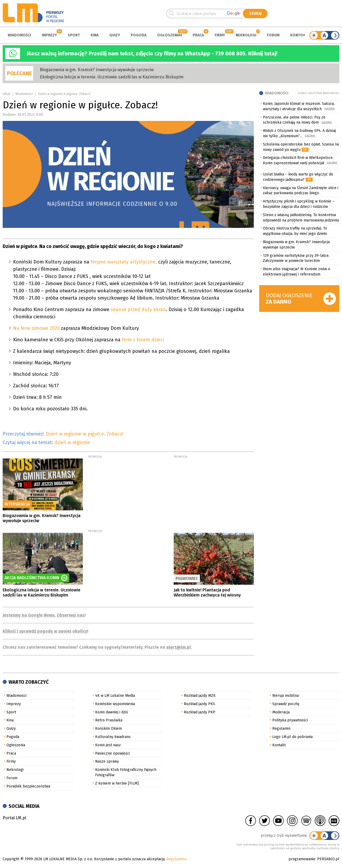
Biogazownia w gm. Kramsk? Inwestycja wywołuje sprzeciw (97, 70)
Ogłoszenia (169, 35)
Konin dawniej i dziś (112, 712)
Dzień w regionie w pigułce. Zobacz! (85, 434)
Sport (74, 35)
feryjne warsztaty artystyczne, (123, 262)
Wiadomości (19, 35)
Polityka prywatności (290, 720)
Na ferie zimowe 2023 (37, 328)
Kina (95, 35)
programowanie (302, 859)
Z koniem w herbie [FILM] (117, 783)
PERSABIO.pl (328, 859)
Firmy (220, 35)
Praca (198, 35)
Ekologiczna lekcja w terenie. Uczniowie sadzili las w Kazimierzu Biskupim (112, 77)
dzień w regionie (72, 442)
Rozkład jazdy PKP (200, 712)
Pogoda (139, 35)
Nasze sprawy (107, 761)
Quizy (115, 35)
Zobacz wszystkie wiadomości (318, 93)
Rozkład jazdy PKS (199, 704)
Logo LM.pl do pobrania (292, 737)
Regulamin (281, 729)
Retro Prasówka (109, 720)
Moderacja (281, 712)
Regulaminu (176, 859)
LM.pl (6, 94)
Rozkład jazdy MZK (200, 696)
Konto (297, 35)
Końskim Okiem (108, 729)
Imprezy (49, 35)
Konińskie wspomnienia (115, 704)
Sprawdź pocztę (286, 704)
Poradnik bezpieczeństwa (28, 786)
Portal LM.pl (14, 818)
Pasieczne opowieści (112, 753)
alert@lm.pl (178, 647)
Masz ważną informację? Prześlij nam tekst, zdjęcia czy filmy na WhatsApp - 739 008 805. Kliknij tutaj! (152, 53)
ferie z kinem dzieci (144, 340)
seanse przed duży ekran (138, 309)
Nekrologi (246, 35)
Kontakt (279, 745)
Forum (273, 35)
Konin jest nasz (108, 745)
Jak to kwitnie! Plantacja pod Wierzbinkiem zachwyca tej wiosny (207, 592)
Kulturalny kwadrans (113, 737)
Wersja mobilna (285, 696)
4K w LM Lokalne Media (115, 696)
